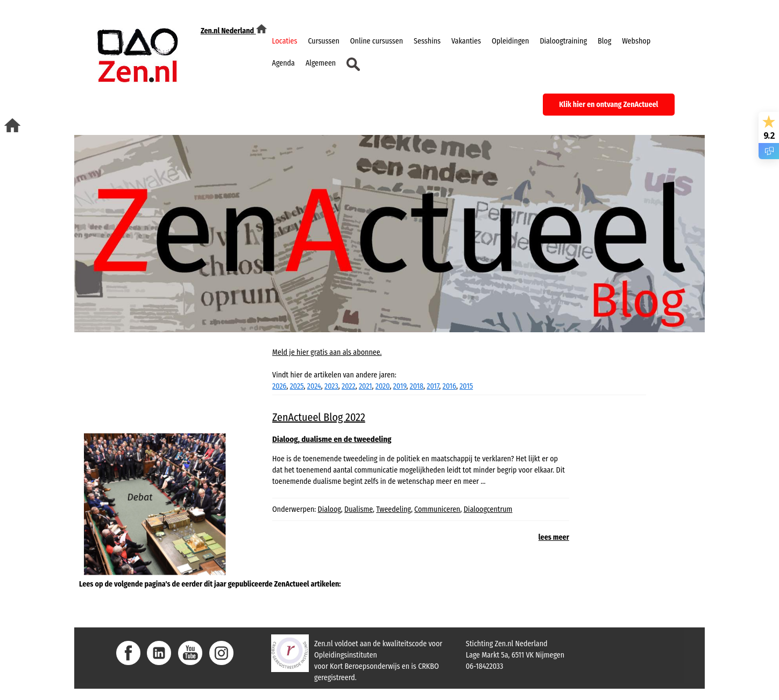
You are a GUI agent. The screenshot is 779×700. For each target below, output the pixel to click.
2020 (383, 386)
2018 (416, 386)
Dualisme (359, 509)
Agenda (284, 63)
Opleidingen (510, 41)
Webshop (636, 41)
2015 (466, 386)
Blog (604, 41)
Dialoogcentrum (488, 509)
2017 (433, 386)
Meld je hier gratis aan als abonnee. (327, 352)
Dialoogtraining (563, 41)
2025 (297, 386)
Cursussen (324, 41)
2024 (314, 386)
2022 (349, 386)
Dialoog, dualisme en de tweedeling (332, 439)
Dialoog (330, 509)
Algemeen (321, 63)
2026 (279, 386)
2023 (331, 386)
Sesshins (427, 41)
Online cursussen (377, 41)
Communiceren (437, 509)
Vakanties (466, 41)
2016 (449, 386)
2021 (366, 386)
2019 (400, 386)
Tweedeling (394, 509)
